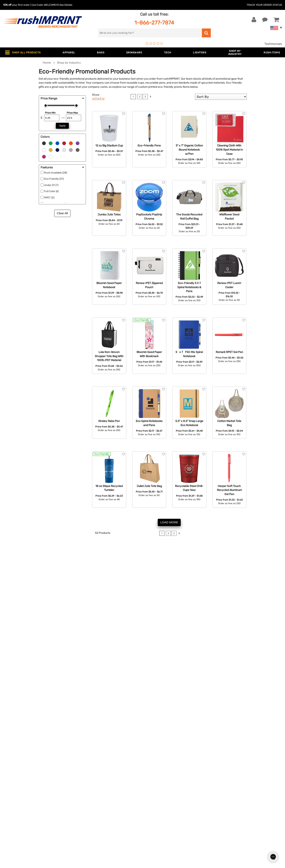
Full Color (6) (51, 191)
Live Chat (16, 769)
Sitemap (151, 811)
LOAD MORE (169, 522)
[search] (150, 33)
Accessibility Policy (159, 805)
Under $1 (82, 823)
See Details (66, 5)
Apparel (81, 763)
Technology (84, 787)
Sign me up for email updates (240, 773)
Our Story (152, 769)
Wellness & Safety (88, 799)
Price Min (50, 113)
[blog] (230, 799)
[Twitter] (224, 799)
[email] (242, 765)
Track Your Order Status (264, 5)
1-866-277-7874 (154, 23)
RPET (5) (49, 198)
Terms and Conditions (161, 793)
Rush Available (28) (56, 173)
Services (151, 775)
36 (94, 99)
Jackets (81, 769)
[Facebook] (218, 799)
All (103, 99)
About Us (152, 763)
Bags (79, 775)
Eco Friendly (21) (54, 179)
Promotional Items (89, 805)
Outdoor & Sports (88, 793)
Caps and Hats (86, 817)
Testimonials (273, 44)
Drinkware (83, 781)
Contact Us (16, 763)
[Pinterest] (236, 799)
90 (98, 99)
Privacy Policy (155, 799)
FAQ (148, 781)
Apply (62, 126)
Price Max (72, 113)
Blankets (82, 811)
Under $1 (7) (51, 185)
